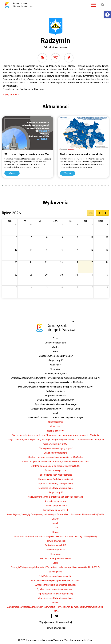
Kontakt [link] (55, 413)
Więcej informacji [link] (11, 95)
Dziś (91, 213)
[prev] (99, 213)
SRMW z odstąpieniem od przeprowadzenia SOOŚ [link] (56, 466)
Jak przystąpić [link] (56, 360)
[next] (106, 213)
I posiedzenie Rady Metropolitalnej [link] (55, 475)
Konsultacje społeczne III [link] (56, 510)
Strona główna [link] (55, 572)
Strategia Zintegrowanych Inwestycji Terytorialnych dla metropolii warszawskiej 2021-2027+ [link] (55, 378)
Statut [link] (55, 352)
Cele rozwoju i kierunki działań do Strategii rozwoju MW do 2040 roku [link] (56, 462)
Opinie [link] (55, 532)
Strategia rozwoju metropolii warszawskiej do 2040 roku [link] (55, 382)
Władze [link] (55, 347)
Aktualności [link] (56, 365)
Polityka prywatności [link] (55, 541)
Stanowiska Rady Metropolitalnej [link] (55, 558)
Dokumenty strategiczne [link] (55, 374)
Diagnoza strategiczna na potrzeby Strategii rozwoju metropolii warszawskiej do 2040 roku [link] (55, 435)
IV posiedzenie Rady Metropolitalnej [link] (55, 488)
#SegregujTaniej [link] (55, 422)
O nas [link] (56, 338)
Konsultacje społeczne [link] (55, 501)
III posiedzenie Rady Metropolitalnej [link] (55, 484)
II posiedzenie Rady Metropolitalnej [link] (56, 479)
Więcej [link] (12, 173)
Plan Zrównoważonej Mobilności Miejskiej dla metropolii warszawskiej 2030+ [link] (56, 387)
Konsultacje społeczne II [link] (55, 506)
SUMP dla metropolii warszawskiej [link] (55, 576)
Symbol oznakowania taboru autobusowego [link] (56, 404)
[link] (107, 15)
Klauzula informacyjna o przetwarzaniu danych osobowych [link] (55, 418)
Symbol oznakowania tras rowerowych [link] (56, 400)
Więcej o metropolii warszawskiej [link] (56, 622)
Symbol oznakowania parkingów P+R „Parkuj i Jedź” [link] (55, 409)
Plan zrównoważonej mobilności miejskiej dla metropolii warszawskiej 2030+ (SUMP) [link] (56, 536)
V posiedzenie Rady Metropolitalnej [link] (56, 594)
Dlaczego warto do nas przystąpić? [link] (56, 356)
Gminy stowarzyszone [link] (56, 343)
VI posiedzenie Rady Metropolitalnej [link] (55, 598)
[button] (3, 186)
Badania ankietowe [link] (55, 431)
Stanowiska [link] (55, 369)
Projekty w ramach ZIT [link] (56, 396)
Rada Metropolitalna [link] (56, 391)
